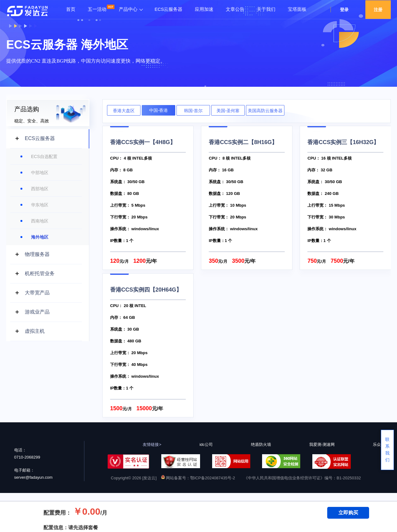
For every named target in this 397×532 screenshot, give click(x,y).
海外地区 (40, 237)
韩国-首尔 (193, 111)
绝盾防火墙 (261, 444)
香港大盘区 (124, 111)
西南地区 (40, 221)
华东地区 (40, 205)
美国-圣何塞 (228, 111)
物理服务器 (37, 254)
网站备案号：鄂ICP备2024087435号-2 (198, 478)
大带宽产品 (37, 293)
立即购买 (348, 513)
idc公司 (206, 444)
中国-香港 (159, 110)
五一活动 (97, 9)
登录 (344, 10)
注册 (378, 10)
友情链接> (152, 444)
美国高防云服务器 (265, 111)
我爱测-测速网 (322, 444)
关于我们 (266, 9)
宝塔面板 (297, 9)
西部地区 (40, 189)
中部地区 (40, 173)
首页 (71, 9)
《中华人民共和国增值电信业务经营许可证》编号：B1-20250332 (302, 478)
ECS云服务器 (169, 9)
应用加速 (204, 9)
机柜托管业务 (40, 273)
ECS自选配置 (44, 156)
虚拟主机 (35, 331)
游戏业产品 (37, 312)
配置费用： (57, 513)
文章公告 (235, 9)
